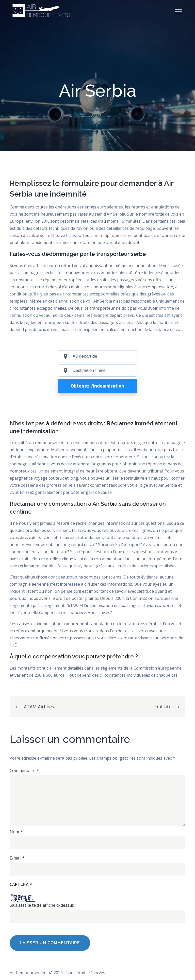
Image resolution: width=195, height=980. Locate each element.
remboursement (50, 443)
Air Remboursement (29, 973)
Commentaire (24, 771)
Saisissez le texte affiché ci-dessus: (42, 905)
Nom (16, 832)
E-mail (17, 858)
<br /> (97, 382)
